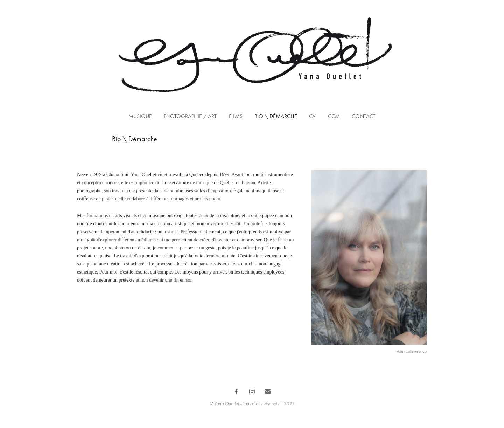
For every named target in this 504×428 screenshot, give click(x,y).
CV (312, 116)
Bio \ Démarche (276, 116)
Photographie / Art (190, 116)
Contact (364, 116)
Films (236, 116)
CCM (334, 116)
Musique (140, 116)
